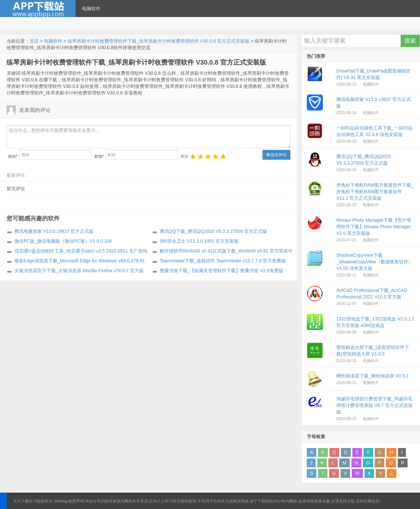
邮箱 (99, 156)
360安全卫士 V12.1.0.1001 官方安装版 (199, 241)
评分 (184, 156)
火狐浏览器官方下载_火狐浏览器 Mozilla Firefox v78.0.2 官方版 (79, 271)
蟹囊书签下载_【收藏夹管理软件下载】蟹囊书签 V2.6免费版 (221, 271)
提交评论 (276, 155)
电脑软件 (91, 9)
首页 (34, 41)
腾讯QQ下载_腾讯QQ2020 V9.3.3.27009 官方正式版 (214, 231)
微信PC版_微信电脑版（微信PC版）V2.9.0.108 (63, 241)
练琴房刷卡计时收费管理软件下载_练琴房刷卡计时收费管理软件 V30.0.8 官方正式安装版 (158, 41)
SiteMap (61, 501)
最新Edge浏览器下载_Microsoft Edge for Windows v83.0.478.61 (80, 261)
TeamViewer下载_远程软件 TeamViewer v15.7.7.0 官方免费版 (223, 261)
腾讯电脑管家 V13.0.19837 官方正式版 (54, 231)
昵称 (13, 156)
